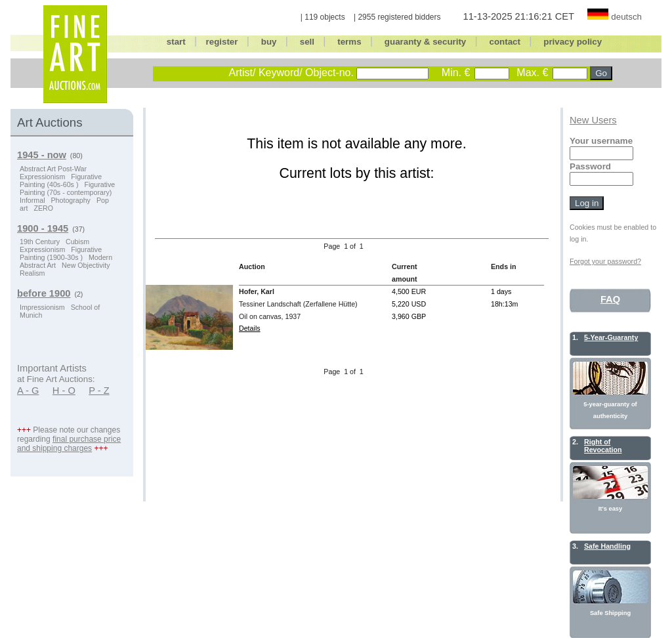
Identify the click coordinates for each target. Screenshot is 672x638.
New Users (593, 120)
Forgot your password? (605, 261)
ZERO (43, 208)
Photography (70, 200)
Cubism (77, 242)
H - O (64, 391)
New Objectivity (86, 265)
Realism (32, 273)
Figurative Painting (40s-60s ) (61, 181)
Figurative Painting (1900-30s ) (61, 253)
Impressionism (42, 307)
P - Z (99, 391)
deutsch (626, 17)
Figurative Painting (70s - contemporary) (67, 188)
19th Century (40, 242)
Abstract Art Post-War (53, 169)
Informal (32, 200)
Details (250, 328)
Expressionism (42, 177)
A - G (28, 391)
